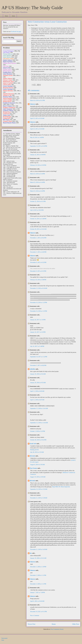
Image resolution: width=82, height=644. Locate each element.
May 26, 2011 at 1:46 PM (37, 137)
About (13, 16)
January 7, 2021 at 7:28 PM (38, 593)
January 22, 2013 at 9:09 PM (38, 155)
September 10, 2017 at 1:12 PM (39, 357)
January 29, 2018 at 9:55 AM (38, 383)
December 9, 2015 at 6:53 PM (38, 271)
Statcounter (4, 638)
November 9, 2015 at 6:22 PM (38, 262)
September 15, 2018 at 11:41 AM (39, 408)
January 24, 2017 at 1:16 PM (38, 320)
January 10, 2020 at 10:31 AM (38, 558)
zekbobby (33, 369)
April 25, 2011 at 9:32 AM (37, 118)
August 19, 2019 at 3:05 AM (38, 477)
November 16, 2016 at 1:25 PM (39, 303)
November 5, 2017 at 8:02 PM (38, 365)
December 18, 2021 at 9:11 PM (38, 612)
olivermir (32, 456)
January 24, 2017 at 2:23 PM (38, 332)
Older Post (76, 624)
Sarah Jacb (33, 444)
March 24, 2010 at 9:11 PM (38, 100)
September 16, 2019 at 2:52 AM (39, 489)
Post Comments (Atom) (57, 629)
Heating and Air (34, 450)
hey (31, 553)
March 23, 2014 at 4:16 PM (38, 191)
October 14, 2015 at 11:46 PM (38, 219)
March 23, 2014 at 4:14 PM (38, 174)
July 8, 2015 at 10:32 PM (37, 210)
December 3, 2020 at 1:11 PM (38, 575)
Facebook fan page (16, 32)
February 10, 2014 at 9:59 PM (38, 165)
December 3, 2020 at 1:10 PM (38, 567)
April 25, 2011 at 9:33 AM (37, 129)
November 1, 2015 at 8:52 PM (38, 238)
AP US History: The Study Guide (32, 8)
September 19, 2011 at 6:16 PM (39, 146)
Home (6, 16)
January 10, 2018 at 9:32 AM (38, 374)
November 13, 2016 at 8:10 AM (39, 288)
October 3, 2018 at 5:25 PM (38, 431)
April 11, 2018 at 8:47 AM (37, 400)
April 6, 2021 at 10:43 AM (37, 601)
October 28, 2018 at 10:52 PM (38, 440)
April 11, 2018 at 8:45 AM (37, 391)
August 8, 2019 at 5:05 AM (37, 465)
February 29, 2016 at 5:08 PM (38, 280)
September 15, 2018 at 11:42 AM (39, 423)
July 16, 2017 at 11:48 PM (37, 346)
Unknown (33, 104)
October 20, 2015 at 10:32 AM (38, 229)
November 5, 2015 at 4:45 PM (38, 252)
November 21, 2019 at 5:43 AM (39, 549)
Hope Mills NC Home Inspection (61, 487)
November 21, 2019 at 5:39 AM (39, 498)
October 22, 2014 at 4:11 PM (38, 201)
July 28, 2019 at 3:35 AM (37, 452)
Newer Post (32, 624)
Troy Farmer (33, 468)
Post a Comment (35, 616)
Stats (3, 640)
